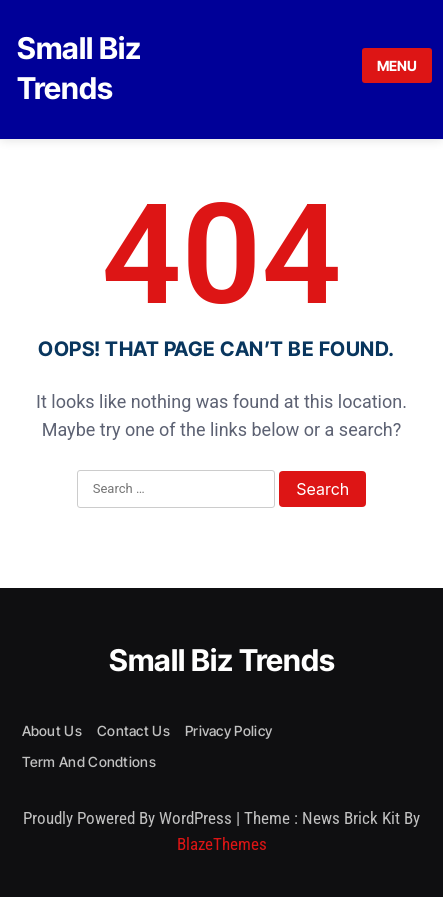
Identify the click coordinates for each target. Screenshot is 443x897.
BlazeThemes (222, 844)
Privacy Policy (228, 730)
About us (52, 730)
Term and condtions (89, 761)
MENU (397, 65)
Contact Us (133, 730)
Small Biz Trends (222, 660)
